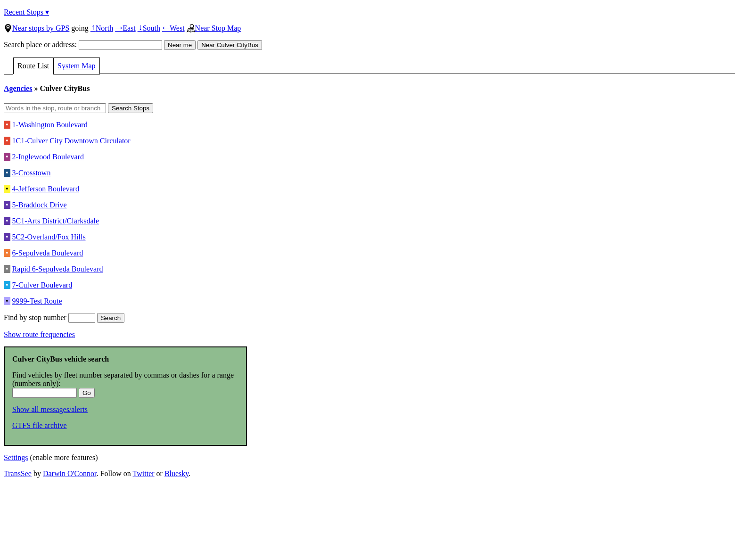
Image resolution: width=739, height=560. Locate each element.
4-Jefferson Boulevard (46, 189)
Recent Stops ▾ (26, 12)
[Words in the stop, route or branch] (55, 108)
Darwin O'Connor (70, 474)
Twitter (144, 474)
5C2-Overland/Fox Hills (49, 237)
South (149, 28)
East (125, 28)
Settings (16, 457)
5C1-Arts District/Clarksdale (56, 221)
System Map (76, 66)
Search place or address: (83, 45)
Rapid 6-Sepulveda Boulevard (58, 269)
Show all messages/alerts (50, 409)
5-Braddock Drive (40, 205)
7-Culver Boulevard (42, 285)
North (102, 28)
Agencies (18, 88)
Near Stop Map (214, 28)
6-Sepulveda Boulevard (48, 253)
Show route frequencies (39, 334)
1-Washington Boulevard (50, 125)
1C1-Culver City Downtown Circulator (71, 141)
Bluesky (177, 474)
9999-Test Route (37, 301)
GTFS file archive (40, 425)
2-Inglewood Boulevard (48, 157)
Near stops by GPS (37, 28)
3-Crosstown (32, 173)
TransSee (18, 474)
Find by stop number (49, 317)
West (173, 28)
